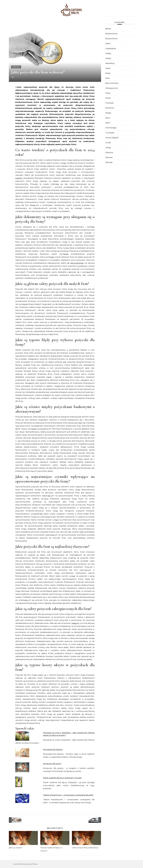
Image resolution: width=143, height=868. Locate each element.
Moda (108, 68)
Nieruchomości (112, 83)
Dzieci (108, 44)
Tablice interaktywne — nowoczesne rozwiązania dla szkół (68, 795)
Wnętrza (109, 153)
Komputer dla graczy (52, 764)
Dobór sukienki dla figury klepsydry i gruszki (62, 778)
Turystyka (110, 133)
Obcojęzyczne (112, 88)
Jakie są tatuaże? (16, 848)
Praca (108, 93)
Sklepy (108, 113)
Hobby (108, 53)
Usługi (16, 67)
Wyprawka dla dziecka (53, 750)
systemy (19, 178)
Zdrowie (109, 157)
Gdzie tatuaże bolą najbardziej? (85, 848)
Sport (108, 118)
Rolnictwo (110, 108)
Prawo (108, 98)
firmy (57, 87)
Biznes (108, 29)
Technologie (111, 128)
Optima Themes (32, 864)
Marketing (110, 63)
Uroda (108, 143)
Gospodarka (111, 49)
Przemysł (109, 103)
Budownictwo (111, 34)
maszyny (75, 623)
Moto (108, 78)
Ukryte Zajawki (112, 138)
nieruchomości (77, 263)
